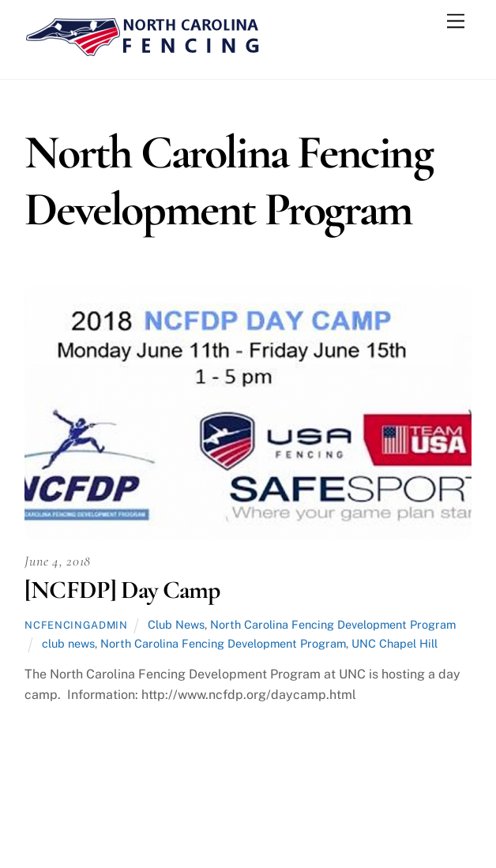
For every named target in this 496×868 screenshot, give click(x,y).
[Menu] (456, 22)
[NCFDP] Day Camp (122, 590)
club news (68, 643)
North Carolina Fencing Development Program (333, 624)
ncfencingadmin (76, 625)
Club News (176, 624)
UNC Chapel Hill (395, 643)
